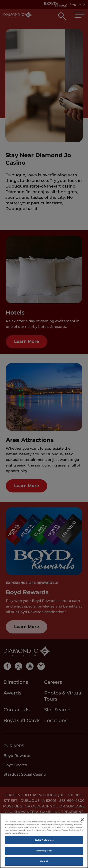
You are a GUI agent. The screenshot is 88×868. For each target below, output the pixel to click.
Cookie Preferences (44, 840)
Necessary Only (44, 851)
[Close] (82, 820)
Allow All (44, 861)
